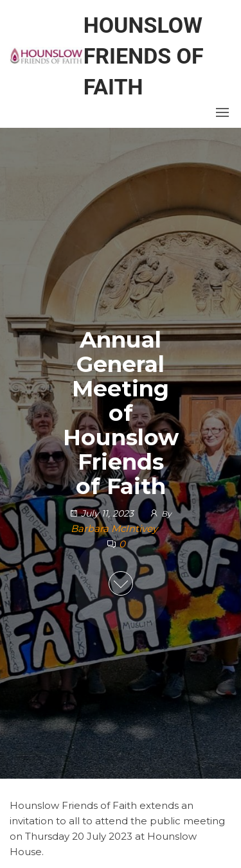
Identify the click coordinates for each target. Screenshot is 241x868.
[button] (222, 112)
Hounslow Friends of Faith (144, 56)
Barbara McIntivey (114, 528)
